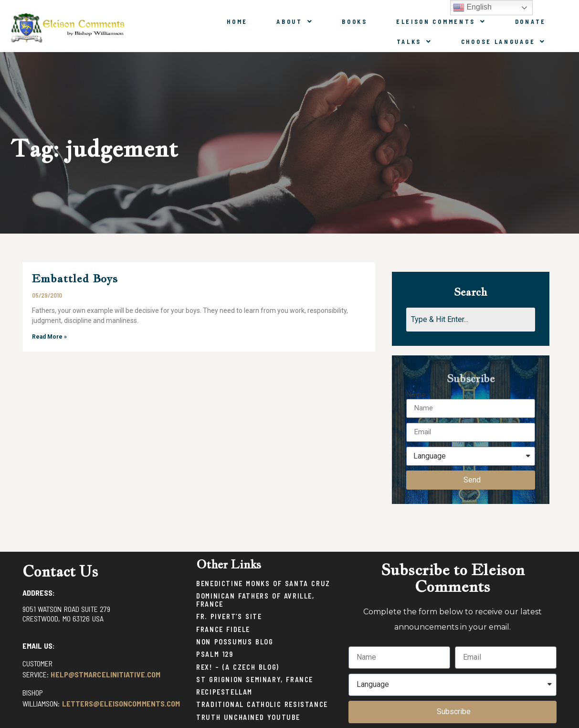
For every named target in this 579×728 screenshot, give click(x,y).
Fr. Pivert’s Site (229, 616)
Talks (415, 42)
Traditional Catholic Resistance (262, 704)
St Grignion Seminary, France (255, 680)
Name (416, 395)
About (295, 21)
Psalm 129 (215, 654)
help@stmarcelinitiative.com (105, 674)
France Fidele (223, 629)
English (472, 8)
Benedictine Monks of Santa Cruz (263, 583)
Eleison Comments (441, 21)
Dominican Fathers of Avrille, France (255, 600)
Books (355, 21)
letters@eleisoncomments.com (121, 703)
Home (237, 21)
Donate (531, 21)
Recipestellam (224, 692)
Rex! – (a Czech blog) (238, 667)
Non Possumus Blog (235, 642)
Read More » (49, 337)
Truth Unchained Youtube (248, 717)
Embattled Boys (75, 278)
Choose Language (504, 42)
